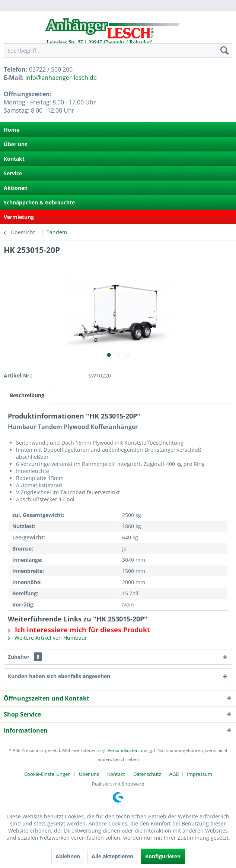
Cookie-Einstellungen (47, 774)
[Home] (118, 130)
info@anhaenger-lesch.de (61, 78)
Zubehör (25, 657)
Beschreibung (27, 395)
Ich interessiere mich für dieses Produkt (79, 630)
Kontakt (14, 159)
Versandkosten (123, 750)
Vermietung (19, 217)
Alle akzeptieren (112, 856)
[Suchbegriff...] (118, 50)
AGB (174, 774)
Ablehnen (68, 856)
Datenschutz (147, 774)
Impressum (200, 774)
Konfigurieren (163, 856)
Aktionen (16, 188)
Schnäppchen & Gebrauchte (39, 202)
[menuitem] (118, 50)
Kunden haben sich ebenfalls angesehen (59, 676)
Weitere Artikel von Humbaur (47, 638)
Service (13, 173)
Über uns (15, 144)
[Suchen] (224, 50)
